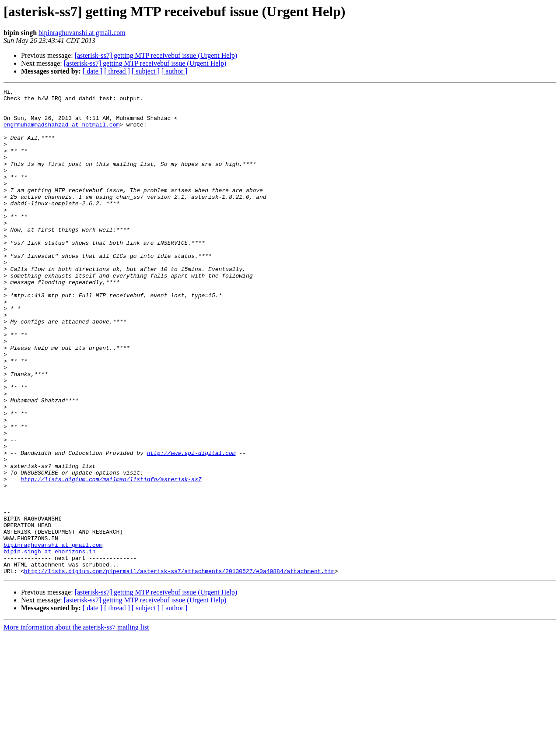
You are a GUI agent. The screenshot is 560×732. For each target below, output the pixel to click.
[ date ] (93, 71)
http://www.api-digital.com (191, 526)
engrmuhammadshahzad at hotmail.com (61, 132)
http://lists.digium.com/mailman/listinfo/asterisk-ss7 (111, 558)
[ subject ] (146, 71)
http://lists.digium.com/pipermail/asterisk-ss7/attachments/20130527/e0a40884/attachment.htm (179, 668)
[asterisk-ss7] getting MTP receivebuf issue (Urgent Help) (156, 55)
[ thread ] (117, 71)
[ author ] (175, 71)
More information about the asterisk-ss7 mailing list (76, 724)
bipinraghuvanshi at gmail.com (82, 33)
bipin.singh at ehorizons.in (50, 644)
